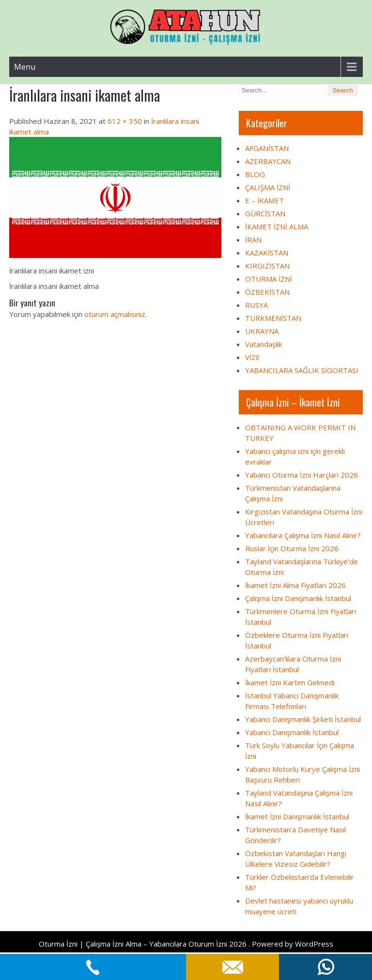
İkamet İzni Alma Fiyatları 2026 (295, 585)
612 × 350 (125, 121)
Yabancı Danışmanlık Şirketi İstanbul (303, 719)
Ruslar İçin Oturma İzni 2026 (292, 548)
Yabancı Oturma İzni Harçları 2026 (302, 475)
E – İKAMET (264, 200)
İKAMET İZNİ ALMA (277, 226)
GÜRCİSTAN (265, 213)
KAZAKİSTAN (267, 253)
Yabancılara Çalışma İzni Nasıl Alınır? (303, 535)
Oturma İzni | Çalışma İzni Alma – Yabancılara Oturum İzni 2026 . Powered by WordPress (186, 944)
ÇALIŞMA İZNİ (268, 187)
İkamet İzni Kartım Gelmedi (290, 682)
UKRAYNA (262, 331)
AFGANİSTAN (267, 148)
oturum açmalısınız (115, 314)
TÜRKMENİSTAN (273, 318)
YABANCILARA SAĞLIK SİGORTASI (302, 370)
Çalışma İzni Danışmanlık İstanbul (298, 598)
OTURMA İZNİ (269, 279)
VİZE (253, 357)
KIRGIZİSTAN (267, 266)
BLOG (255, 174)
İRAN (253, 240)
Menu (25, 67)
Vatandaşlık (263, 344)
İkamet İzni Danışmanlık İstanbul (297, 816)
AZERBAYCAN (268, 161)
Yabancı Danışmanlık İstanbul (292, 732)
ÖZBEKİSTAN (267, 292)
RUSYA (256, 305)
